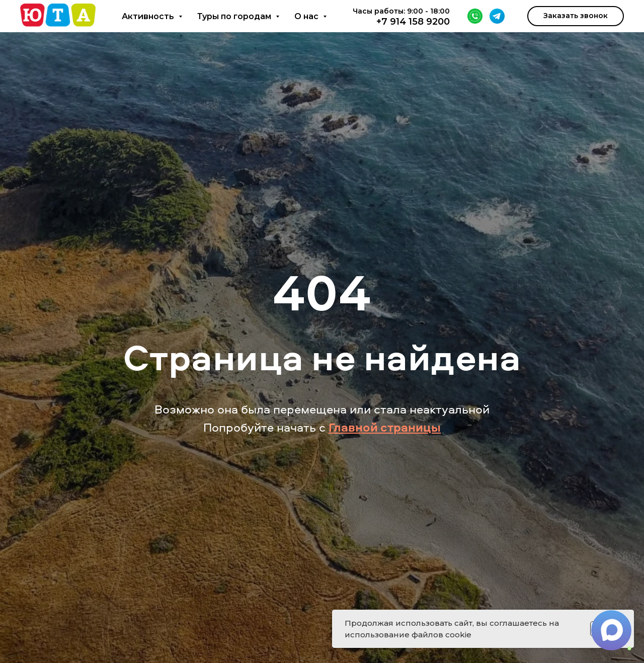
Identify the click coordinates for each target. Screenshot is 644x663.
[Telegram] (497, 16)
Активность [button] (149, 16)
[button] (576, 16)
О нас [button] (307, 16)
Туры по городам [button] (235, 16)
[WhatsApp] (475, 16)
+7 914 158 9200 (413, 22)
